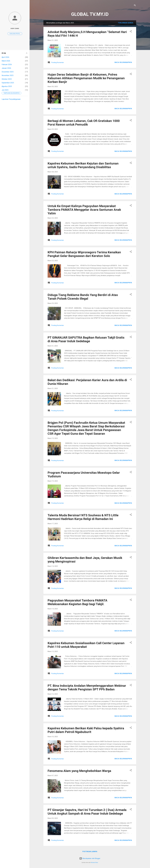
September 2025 (8, 83)
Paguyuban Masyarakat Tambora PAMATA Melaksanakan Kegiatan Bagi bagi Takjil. (77, 602)
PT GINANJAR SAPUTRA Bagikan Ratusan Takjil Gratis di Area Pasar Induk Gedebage (86, 339)
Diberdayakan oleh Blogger (90, 858)
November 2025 (8, 75)
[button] (131, 32)
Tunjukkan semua (126, 23)
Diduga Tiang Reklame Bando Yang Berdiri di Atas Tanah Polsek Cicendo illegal (83, 297)
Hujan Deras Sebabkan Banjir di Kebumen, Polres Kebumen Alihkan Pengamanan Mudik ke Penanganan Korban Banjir (86, 78)
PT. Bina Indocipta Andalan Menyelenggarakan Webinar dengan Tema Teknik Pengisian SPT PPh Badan (87, 687)
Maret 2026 (6, 61)
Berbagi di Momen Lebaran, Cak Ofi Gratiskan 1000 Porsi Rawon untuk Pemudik (84, 123)
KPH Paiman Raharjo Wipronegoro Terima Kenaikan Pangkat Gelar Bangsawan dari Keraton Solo (84, 254)
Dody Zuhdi (15, 28)
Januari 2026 (6, 68)
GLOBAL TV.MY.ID (90, 14)
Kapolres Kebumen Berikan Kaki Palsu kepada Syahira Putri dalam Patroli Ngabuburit (86, 730)
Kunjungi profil (15, 34)
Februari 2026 (7, 64)
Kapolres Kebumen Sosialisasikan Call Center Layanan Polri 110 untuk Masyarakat (86, 645)
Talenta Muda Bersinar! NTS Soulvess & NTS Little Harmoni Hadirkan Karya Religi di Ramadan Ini (83, 517)
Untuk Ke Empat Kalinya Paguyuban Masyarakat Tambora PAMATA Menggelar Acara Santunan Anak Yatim (84, 210)
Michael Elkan (94, 863)
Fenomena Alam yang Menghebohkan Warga (79, 771)
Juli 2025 (5, 90)
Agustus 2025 (7, 86)
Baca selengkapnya (123, 62)
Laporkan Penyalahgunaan (11, 99)
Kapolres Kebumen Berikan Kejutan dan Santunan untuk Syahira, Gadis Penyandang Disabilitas (83, 165)
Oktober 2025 (7, 79)
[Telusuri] (135, 6)
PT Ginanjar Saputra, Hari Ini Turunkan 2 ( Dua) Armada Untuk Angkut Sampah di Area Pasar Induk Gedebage (87, 812)
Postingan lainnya (90, 852)
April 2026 (5, 57)
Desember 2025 (8, 72)
